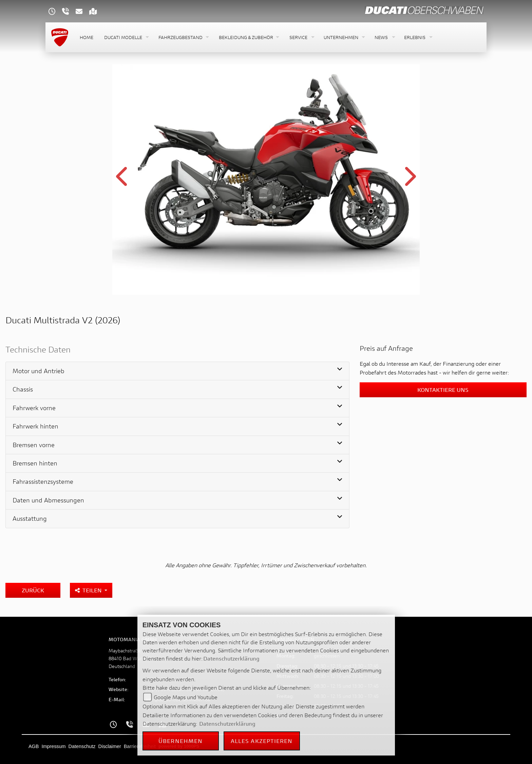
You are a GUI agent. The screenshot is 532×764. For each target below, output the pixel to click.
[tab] (177, 371)
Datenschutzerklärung (231, 658)
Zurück (33, 590)
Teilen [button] (89, 590)
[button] (126, 37)
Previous (123, 180)
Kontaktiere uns (443, 390)
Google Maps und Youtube (186, 697)
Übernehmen (180, 741)
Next (409, 180)
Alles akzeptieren (262, 741)
